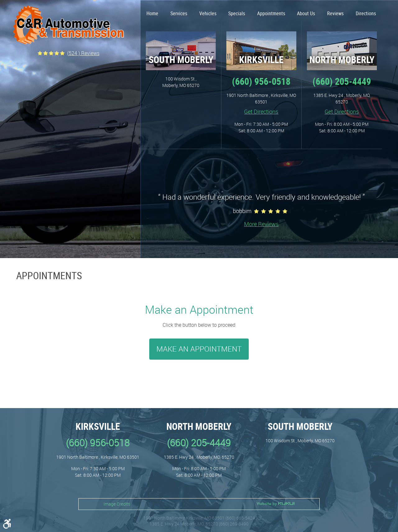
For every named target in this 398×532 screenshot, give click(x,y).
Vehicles (208, 13)
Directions (366, 13)
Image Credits (117, 504)
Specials (237, 13)
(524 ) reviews (83, 53)
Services (179, 13)
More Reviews (261, 224)
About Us (306, 13)
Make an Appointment (199, 349)
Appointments (271, 13)
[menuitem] (153, 11)
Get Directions (261, 111)
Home (152, 13)
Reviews (335, 13)
